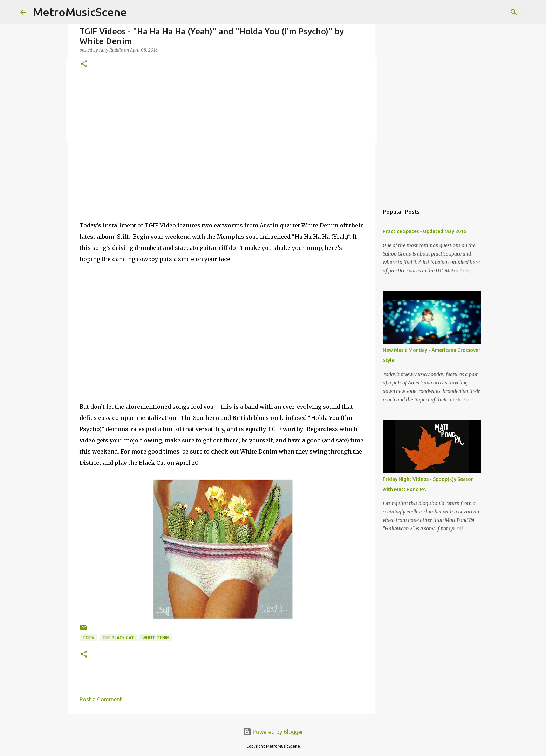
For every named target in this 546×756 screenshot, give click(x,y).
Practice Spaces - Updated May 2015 (425, 231)
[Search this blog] (490, 12)
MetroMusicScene (80, 12)
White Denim (156, 638)
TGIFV (88, 638)
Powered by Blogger (273, 732)
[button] (84, 64)
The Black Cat (118, 638)
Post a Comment (101, 699)
